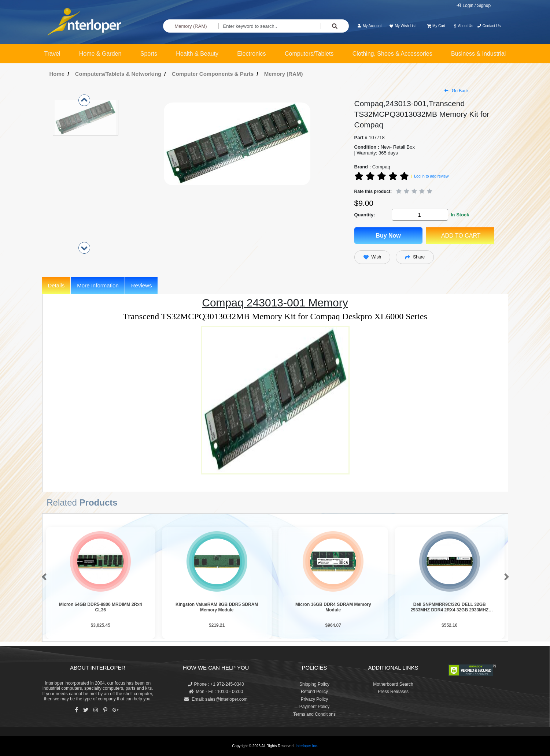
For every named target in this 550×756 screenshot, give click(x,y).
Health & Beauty (197, 54)
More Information (98, 285)
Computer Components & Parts (213, 74)
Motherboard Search (393, 684)
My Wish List (402, 26)
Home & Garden (100, 54)
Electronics (251, 54)
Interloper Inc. (307, 746)
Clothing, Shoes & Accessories (392, 54)
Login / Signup (473, 5)
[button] (43, 577)
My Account (370, 26)
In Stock (460, 215)
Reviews (142, 285)
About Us (463, 26)
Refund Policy (314, 692)
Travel (52, 54)
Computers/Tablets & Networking (118, 74)
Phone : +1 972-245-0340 (216, 684)
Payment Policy (315, 707)
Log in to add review (431, 176)
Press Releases (393, 692)
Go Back (457, 91)
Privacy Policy (315, 699)
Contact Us (489, 26)
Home (57, 74)
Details (56, 285)
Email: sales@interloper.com (216, 699)
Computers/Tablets (309, 54)
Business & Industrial (478, 54)
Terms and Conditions (314, 714)
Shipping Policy (314, 684)
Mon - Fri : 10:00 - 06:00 (216, 692)
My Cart (436, 26)
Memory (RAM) (191, 26)
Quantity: (365, 215)
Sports (149, 54)
